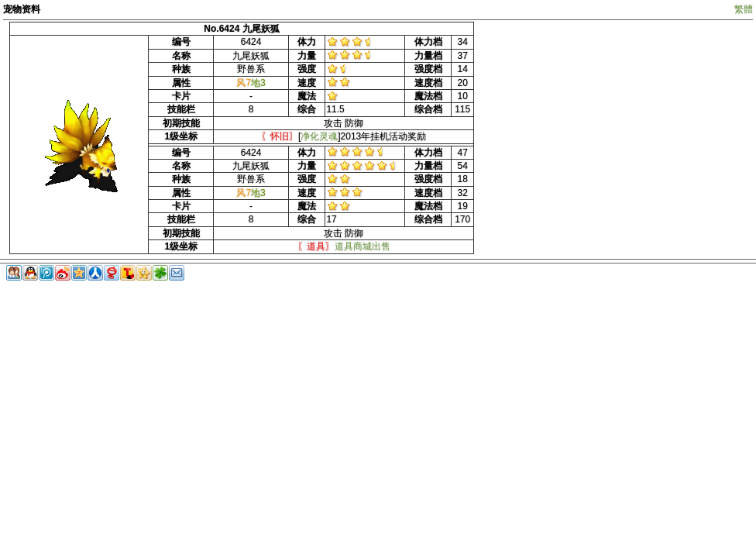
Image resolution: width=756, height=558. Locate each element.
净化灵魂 (319, 136)
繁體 (744, 9)
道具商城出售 (363, 246)
